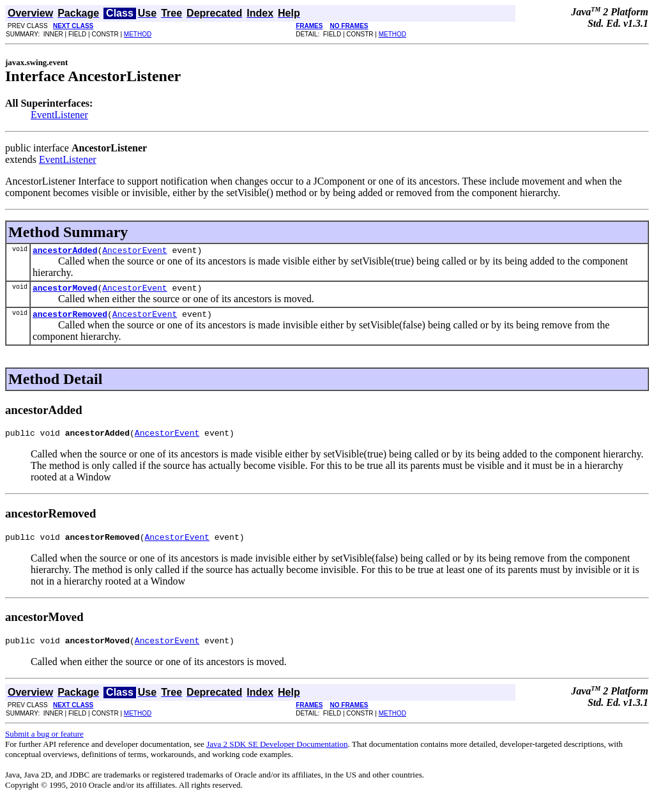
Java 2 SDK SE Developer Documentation (277, 755)
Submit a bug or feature (44, 745)
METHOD (138, 34)
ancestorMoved (65, 291)
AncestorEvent (134, 252)
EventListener (59, 115)
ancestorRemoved (70, 319)
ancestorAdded (65, 252)
